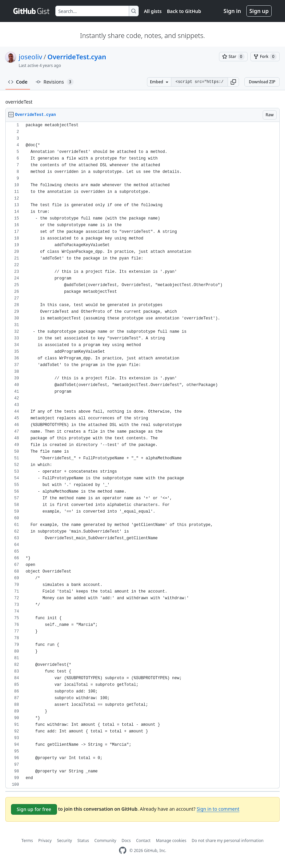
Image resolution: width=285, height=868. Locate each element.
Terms (27, 841)
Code (18, 82)
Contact (143, 841)
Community (105, 841)
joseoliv (30, 57)
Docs (126, 841)
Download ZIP (262, 82)
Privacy (45, 841)
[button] (233, 82)
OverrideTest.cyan (77, 57)
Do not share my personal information (228, 841)
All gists (153, 11)
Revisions (55, 82)
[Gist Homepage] (32, 11)
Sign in (232, 11)
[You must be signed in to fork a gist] (265, 57)
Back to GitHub (184, 11)
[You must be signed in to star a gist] (233, 57)
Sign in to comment (218, 809)
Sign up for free (34, 809)
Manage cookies (171, 841)
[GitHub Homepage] (123, 851)
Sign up (259, 11)
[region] (142, 455)
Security (64, 841)
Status (83, 841)
